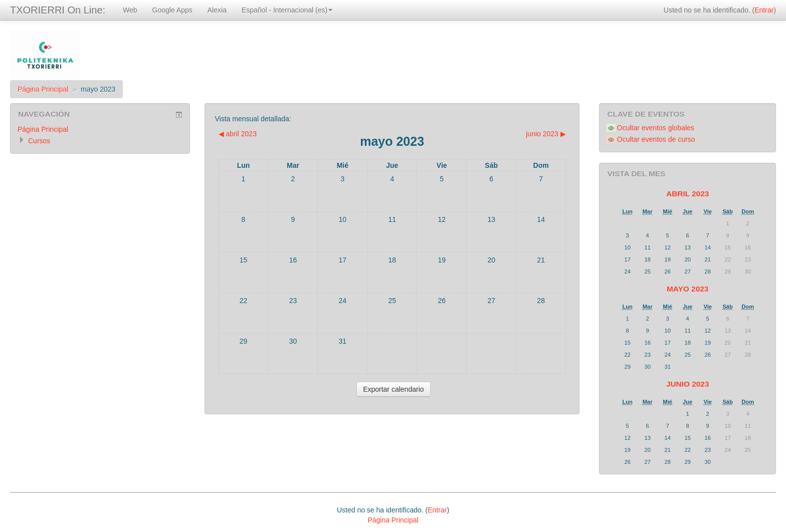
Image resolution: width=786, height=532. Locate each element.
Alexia (217, 10)
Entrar (764, 10)
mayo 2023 (98, 89)
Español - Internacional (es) (287, 10)
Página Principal (43, 89)
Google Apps (172, 10)
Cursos (39, 141)
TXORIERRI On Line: (58, 10)
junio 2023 (688, 384)
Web (130, 10)
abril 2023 (687, 194)
